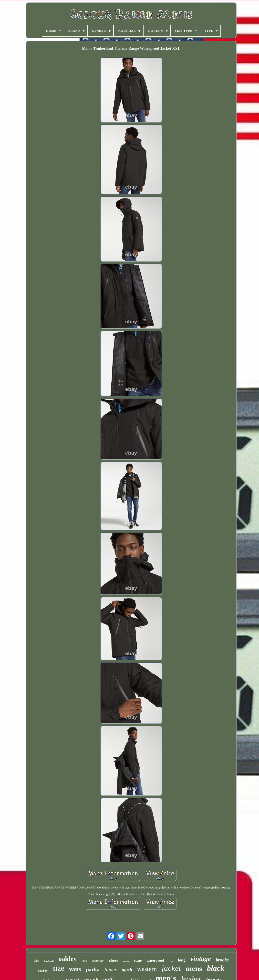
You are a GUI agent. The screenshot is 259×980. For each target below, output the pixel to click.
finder (111, 970)
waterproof (155, 960)
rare (85, 961)
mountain (98, 961)
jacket (171, 968)
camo (138, 961)
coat (171, 961)
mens (194, 968)
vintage (201, 959)
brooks (222, 960)
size (58, 968)
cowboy (43, 971)
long (182, 960)
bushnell (49, 961)
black (216, 968)
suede (126, 961)
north (127, 970)
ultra (36, 961)
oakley (68, 959)
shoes (114, 960)
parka (93, 969)
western (147, 969)
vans (75, 969)
